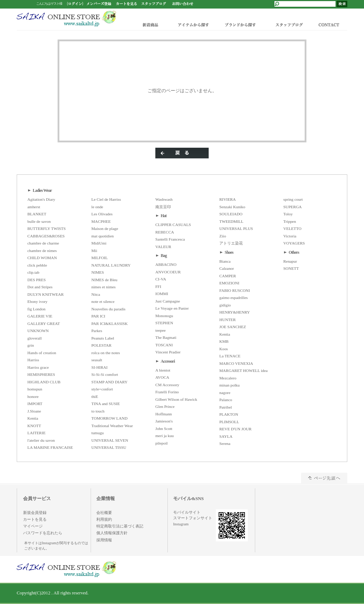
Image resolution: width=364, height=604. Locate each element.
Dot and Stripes (40, 287)
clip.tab (33, 272)
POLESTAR (101, 345)
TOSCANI (164, 345)
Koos (224, 349)
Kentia (33, 418)
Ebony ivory (38, 301)
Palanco (226, 400)
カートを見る (35, 519)
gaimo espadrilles (234, 298)
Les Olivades (102, 214)
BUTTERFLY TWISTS (47, 229)
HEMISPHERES (41, 374)
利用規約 (104, 519)
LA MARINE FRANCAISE (50, 447)
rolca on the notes (106, 353)
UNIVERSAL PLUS (236, 229)
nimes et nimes (103, 287)
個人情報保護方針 (112, 533)
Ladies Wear (42, 190)
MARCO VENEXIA (236, 363)
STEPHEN (164, 323)
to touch (98, 411)
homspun (35, 389)
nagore (225, 393)
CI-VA (161, 279)
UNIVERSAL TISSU (109, 447)
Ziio (223, 236)
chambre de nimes (42, 251)
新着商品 (151, 25)
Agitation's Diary (41, 199)
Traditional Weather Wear (112, 426)
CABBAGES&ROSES (46, 236)
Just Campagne (168, 301)
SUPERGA (293, 207)
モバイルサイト (187, 512)
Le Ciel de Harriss (106, 199)
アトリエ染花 (231, 243)
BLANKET (37, 214)
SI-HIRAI (100, 367)
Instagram (181, 524)
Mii (94, 251)
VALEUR (163, 247)
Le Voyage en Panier (172, 308)
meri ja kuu (165, 436)
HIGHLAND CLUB (44, 382)
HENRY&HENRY (235, 312)
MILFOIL (100, 258)
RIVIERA (227, 199)
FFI (158, 287)
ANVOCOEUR (168, 272)
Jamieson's (164, 421)
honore (33, 396)
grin (31, 345)
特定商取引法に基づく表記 (120, 526)
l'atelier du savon (41, 440)
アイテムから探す (192, 25)
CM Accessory (167, 385)
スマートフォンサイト (193, 518)
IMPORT (35, 404)
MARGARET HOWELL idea (243, 371)
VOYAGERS (294, 243)
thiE (95, 396)
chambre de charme (43, 243)
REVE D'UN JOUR (235, 429)
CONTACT (330, 25)
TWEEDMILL (231, 221)
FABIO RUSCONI (235, 290)
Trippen (290, 221)
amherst (34, 207)
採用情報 (104, 540)
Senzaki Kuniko (232, 207)
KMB (224, 341)
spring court (293, 199)
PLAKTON (229, 414)
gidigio (225, 305)
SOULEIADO (231, 214)
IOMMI (162, 294)
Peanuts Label (103, 338)
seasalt (97, 360)
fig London (36, 309)
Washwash (164, 199)
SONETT (291, 268)
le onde (97, 207)
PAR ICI (98, 316)
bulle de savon (39, 221)
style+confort (102, 389)
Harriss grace (38, 367)
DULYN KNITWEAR (45, 294)
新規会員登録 (35, 513)
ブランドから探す (240, 25)
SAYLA (226, 436)
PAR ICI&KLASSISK (109, 324)
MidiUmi (99, 243)
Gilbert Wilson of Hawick (176, 399)
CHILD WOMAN (42, 258)
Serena (225, 443)
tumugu (98, 433)
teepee (160, 330)
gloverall (34, 338)
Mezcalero (228, 378)
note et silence (103, 301)
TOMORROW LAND (109, 418)
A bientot (163, 370)
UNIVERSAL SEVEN (110, 440)
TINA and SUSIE (106, 404)
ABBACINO (166, 264)
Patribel (226, 407)
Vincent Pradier (168, 352)
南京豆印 (163, 207)
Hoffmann (164, 414)
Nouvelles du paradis (108, 309)
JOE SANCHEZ (233, 327)
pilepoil (162, 443)
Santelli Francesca (170, 239)
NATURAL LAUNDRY (111, 265)
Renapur (290, 261)
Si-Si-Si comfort (105, 374)
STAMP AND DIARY (109, 382)
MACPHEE (101, 221)
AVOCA (162, 377)
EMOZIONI (229, 283)
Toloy (288, 214)
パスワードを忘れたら (43, 533)
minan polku (229, 385)
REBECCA (165, 232)
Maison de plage (105, 229)
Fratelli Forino (167, 392)
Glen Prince (165, 406)
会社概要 (104, 513)
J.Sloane (34, 411)
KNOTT (34, 426)
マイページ (33, 526)
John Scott (164, 429)
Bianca (225, 261)
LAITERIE (36, 433)
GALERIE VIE (40, 316)
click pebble (37, 265)
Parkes (97, 331)
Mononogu (164, 316)
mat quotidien (103, 236)
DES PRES (37, 280)
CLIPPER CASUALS (173, 225)
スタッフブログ (289, 25)
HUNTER (227, 320)
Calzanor (227, 268)
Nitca (96, 294)
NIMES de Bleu (104, 280)
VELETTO (292, 229)
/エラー (66, 19)
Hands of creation (42, 353)
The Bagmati (166, 337)
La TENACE (230, 356)
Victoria (290, 236)
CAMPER (228, 276)
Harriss (33, 360)
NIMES (98, 272)
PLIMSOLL (229, 422)
